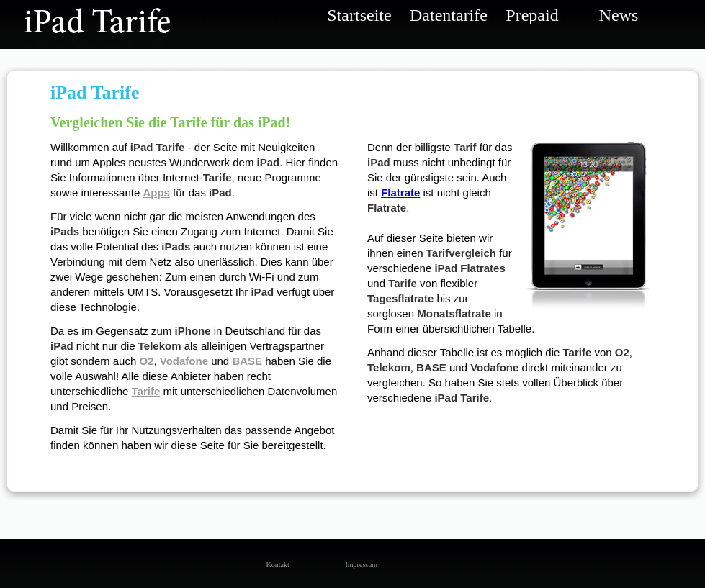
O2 (146, 361)
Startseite (359, 15)
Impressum (356, 565)
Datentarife (446, 15)
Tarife (146, 391)
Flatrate (400, 193)
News (619, 15)
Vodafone (184, 361)
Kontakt (277, 565)
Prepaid (532, 15)
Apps (156, 193)
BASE (247, 361)
